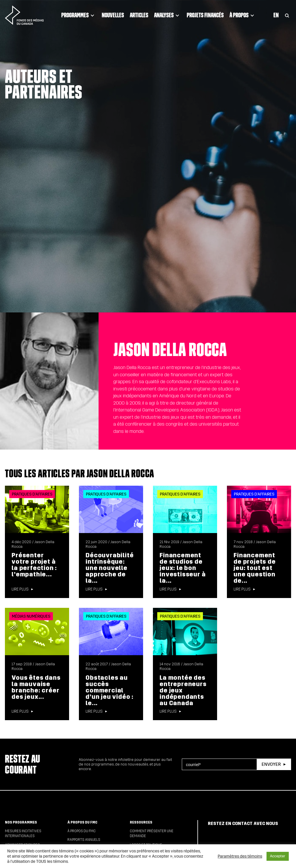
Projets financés (205, 15)
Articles (139, 15)
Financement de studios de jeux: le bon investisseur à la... (183, 568)
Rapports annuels (84, 840)
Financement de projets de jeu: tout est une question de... (255, 568)
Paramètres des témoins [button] (240, 856)
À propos (243, 15)
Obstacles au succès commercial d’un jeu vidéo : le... (110, 690)
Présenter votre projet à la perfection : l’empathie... (34, 565)
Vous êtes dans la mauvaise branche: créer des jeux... (36, 687)
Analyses (168, 15)
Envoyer (271, 764)
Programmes (79, 15)
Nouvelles (113, 15)
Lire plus (20, 589)
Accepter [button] (278, 856)
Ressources (141, 822)
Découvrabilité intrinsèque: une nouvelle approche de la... (110, 568)
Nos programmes (21, 822)
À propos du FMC (82, 822)
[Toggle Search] (287, 15)
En (276, 15)
